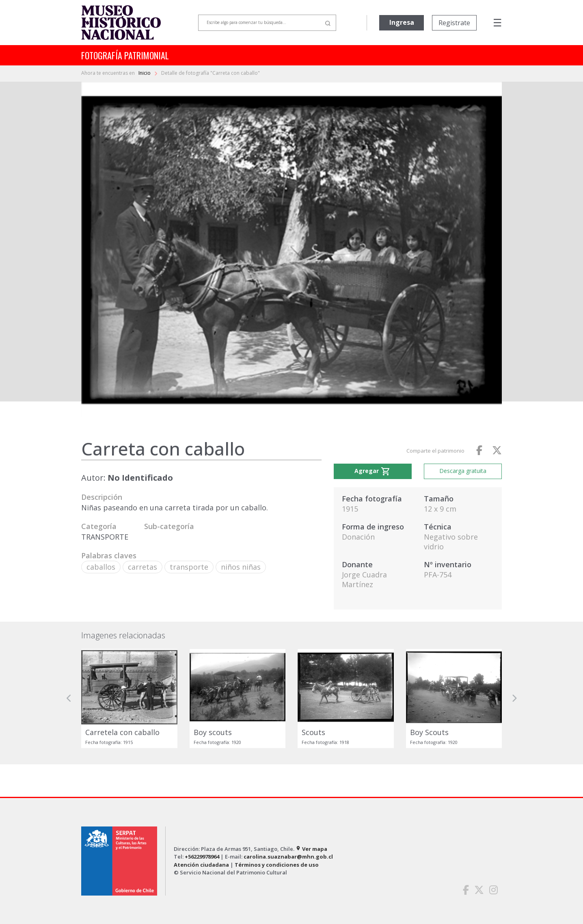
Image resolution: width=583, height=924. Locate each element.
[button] (69, 698)
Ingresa (402, 22)
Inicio (145, 73)
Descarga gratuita (463, 471)
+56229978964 (202, 857)
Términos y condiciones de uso (277, 865)
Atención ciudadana (201, 865)
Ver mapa (311, 849)
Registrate (454, 23)
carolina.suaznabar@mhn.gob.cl (288, 857)
